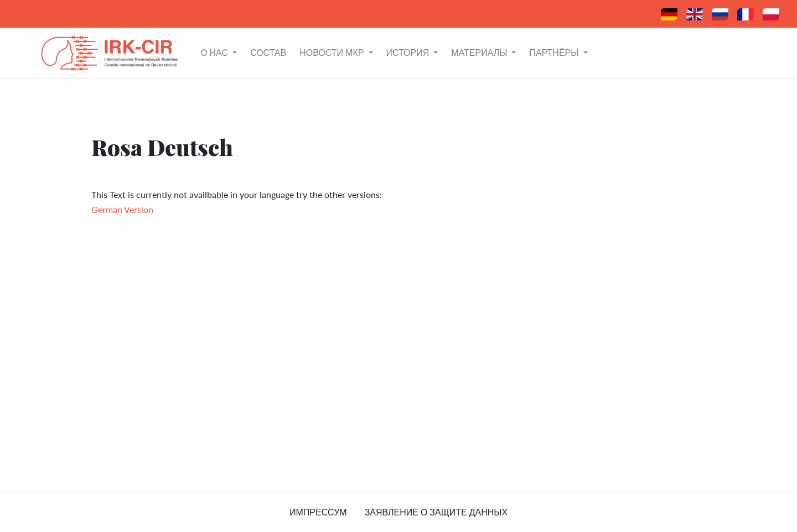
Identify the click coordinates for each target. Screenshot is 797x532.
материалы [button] (480, 52)
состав (268, 52)
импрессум (318, 512)
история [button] (409, 52)
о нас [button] (215, 52)
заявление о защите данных (436, 512)
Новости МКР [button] (333, 52)
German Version (122, 209)
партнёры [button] (555, 52)
